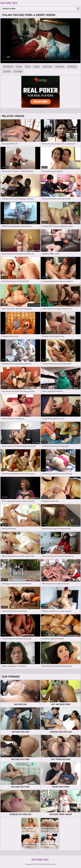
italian (8, 71)
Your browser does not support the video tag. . (40, 41)
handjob (61, 67)
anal (20, 67)
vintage (19, 71)
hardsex (73, 67)
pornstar (49, 67)
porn (38, 67)
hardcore (9, 67)
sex (29, 67)
